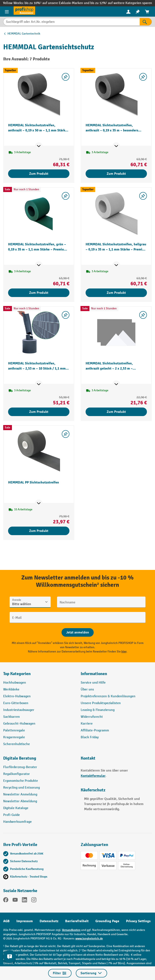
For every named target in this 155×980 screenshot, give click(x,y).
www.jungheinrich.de (89, 938)
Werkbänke (11, 689)
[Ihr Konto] (128, 12)
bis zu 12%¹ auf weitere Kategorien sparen (121, 3)
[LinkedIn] (24, 901)
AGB (6, 921)
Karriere (87, 724)
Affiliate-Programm (95, 730)
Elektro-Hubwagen (17, 696)
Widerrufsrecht (92, 717)
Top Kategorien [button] (17, 674)
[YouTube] (15, 901)
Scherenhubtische (17, 744)
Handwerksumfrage (17, 822)
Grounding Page (107, 921)
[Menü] (7, 12)
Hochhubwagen (15, 683)
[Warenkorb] (147, 12)
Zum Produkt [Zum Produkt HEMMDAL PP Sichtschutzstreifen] (39, 531)
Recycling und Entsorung (22, 788)
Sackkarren (11, 717)
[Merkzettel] (138, 12)
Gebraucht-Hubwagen (19, 724)
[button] (39, 760)
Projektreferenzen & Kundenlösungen (108, 696)
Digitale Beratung (20, 758)
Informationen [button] (94, 674)
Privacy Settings (138, 921)
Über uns (87, 689)
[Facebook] (6, 901)
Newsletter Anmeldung (20, 794)
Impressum (25, 921)
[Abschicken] (78, 632)
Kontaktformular (93, 776)
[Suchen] (146, 22)
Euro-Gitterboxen (16, 703)
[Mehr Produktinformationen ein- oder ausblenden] (39, 146)
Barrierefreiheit (77, 921)
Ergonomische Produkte (21, 781)
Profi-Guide (11, 815)
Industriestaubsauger (19, 710)
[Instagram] (34, 901)
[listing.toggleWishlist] (66, 77)
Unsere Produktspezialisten (101, 703)
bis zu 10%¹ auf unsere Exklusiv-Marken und (57, 3)
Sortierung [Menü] (91, 973)
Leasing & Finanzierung (98, 710)
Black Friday (90, 737)
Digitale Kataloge (16, 808)
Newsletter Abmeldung (20, 801)
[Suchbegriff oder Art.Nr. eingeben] (71, 22)
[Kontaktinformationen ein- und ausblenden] (10, 957)
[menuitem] (128, 12)
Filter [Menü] (60, 973)
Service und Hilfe (93, 683)
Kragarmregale (14, 737)
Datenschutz (49, 921)
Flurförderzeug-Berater (20, 767)
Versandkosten (71, 930)
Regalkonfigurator (17, 774)
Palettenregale (14, 730)
